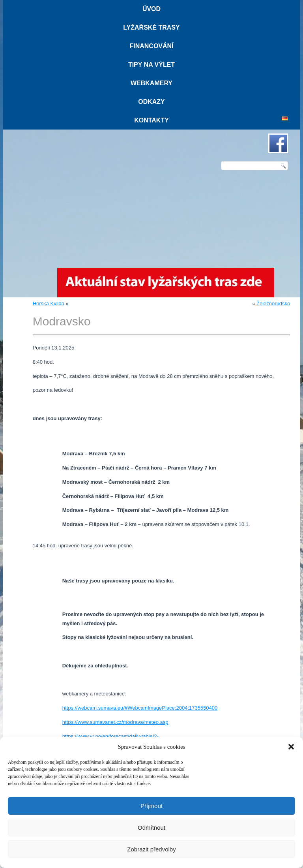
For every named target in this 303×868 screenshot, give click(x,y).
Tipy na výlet (151, 65)
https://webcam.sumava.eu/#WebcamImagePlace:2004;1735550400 (140, 708)
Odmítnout (151, 828)
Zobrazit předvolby (151, 849)
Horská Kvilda (49, 303)
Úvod (151, 9)
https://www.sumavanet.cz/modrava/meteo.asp (115, 722)
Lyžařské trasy (151, 27)
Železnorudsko (273, 303)
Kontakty (151, 120)
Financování (151, 46)
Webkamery (151, 83)
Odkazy (151, 102)
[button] (291, 747)
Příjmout (151, 806)
